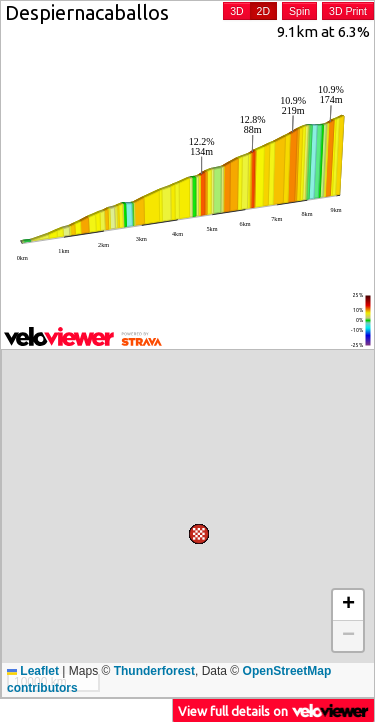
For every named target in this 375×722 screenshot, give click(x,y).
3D (236, 11)
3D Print (348, 11)
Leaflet (33, 671)
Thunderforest (154, 671)
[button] (302, 360)
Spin (299, 11)
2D (263, 11)
